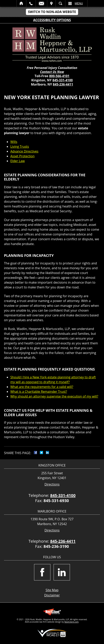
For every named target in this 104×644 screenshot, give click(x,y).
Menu (79, 3)
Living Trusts (20, 147)
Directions (52, 484)
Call (31, 3)
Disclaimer (52, 595)
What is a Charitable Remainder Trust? (39, 392)
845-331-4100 (63, 80)
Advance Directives (24, 151)
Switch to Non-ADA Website (52, 12)
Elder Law (18, 161)
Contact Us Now (52, 72)
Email (41, 3)
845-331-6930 (56, 501)
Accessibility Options (52, 20)
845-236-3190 (56, 546)
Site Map (52, 590)
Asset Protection (23, 156)
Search (60, 3)
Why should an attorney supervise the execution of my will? (54, 396)
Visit (51, 3)
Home (21, 3)
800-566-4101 (59, 76)
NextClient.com (71, 622)
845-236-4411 (63, 84)
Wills (14, 142)
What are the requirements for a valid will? (42, 387)
